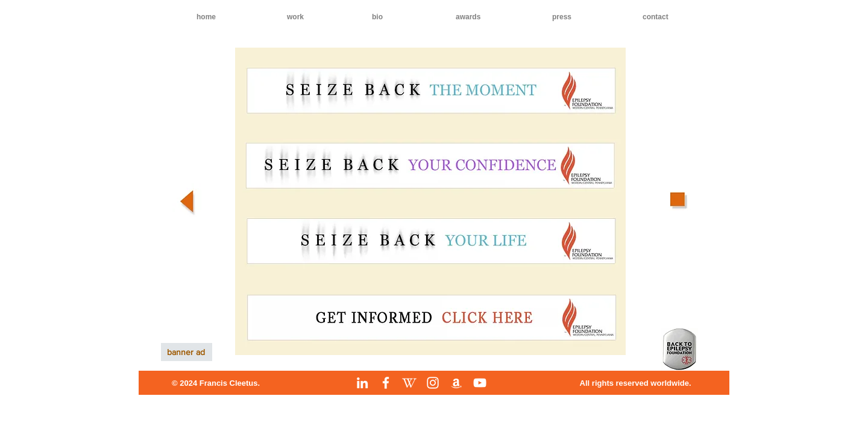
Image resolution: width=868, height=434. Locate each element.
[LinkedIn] (362, 383)
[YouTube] (480, 383)
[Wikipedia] (409, 383)
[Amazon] (456, 383)
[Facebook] (386, 383)
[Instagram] (433, 383)
